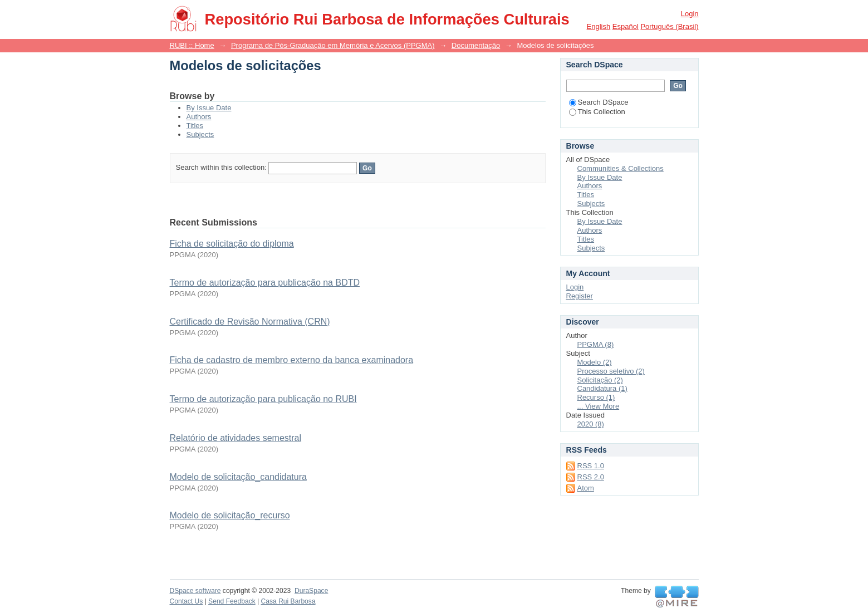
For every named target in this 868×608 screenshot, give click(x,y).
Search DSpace (599, 102)
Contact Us (187, 601)
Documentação (476, 45)
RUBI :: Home (192, 45)
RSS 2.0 (591, 477)
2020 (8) (591, 424)
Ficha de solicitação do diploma (232, 244)
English (599, 26)
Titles (195, 126)
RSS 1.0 (591, 466)
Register (580, 296)
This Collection (597, 112)
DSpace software (195, 591)
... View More (599, 406)
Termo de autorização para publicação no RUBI (263, 399)
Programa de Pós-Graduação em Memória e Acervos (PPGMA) (333, 45)
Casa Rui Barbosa (288, 601)
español (626, 26)
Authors (199, 117)
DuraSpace (311, 591)
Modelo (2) (595, 362)
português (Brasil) (669, 26)
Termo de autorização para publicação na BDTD (265, 283)
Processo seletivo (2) (611, 371)
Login (690, 14)
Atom (586, 488)
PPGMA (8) (596, 344)
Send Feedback (232, 601)
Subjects (200, 134)
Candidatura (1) (602, 388)
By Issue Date (209, 108)
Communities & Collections (621, 168)
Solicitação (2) (600, 380)
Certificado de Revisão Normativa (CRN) (250, 322)
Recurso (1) (596, 397)
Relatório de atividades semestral (236, 438)
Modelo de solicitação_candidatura (238, 477)
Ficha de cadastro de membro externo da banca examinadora (292, 360)
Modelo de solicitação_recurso (230, 515)
